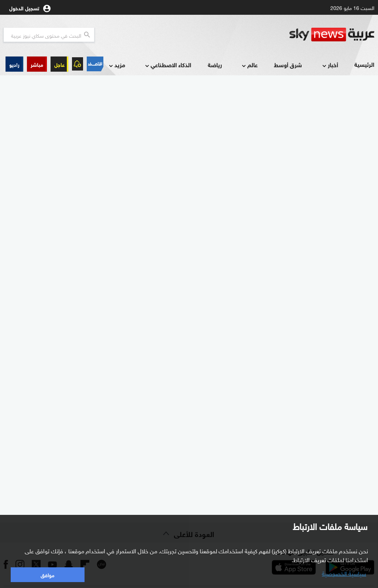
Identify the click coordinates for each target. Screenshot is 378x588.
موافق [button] (47, 575)
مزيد (116, 65)
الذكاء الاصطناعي (167, 65)
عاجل (59, 64)
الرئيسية (364, 64)
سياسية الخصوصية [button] (344, 573)
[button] (37, 64)
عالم (249, 65)
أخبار (329, 65)
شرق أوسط (288, 64)
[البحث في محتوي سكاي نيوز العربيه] (49, 35)
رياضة (215, 64)
